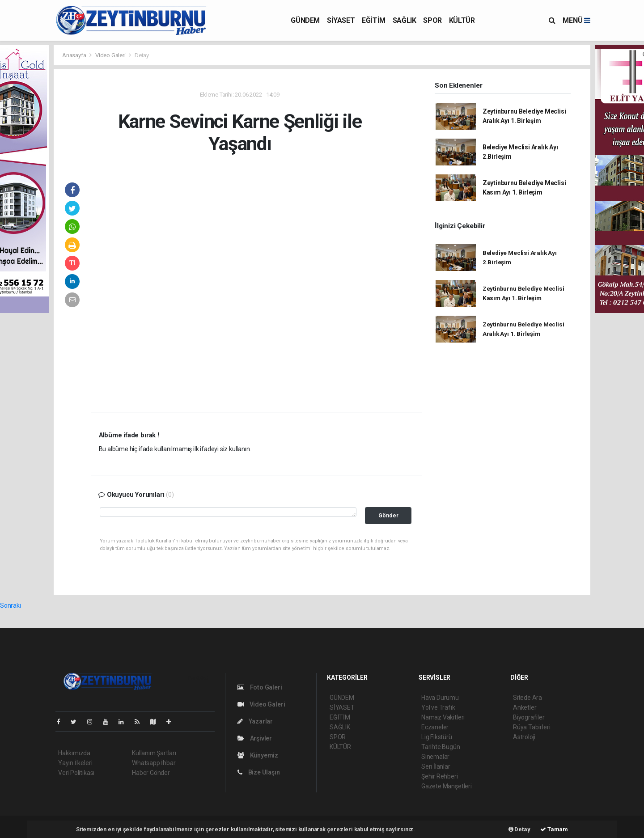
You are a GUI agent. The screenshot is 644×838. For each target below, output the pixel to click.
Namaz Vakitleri (443, 717)
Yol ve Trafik (438, 707)
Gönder (388, 515)
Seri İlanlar (436, 766)
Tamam (554, 829)
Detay (142, 55)
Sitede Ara (527, 698)
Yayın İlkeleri (75, 763)
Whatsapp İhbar (154, 763)
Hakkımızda (74, 753)
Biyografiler (529, 717)
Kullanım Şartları (154, 753)
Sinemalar (435, 757)
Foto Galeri (260, 687)
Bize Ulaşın (259, 772)
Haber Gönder (151, 773)
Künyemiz (258, 755)
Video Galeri (111, 55)
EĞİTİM (374, 20)
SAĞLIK (405, 20)
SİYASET (341, 20)
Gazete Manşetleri (447, 786)
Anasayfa (75, 55)
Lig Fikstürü (437, 737)
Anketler (525, 707)
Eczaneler (435, 727)
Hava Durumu (440, 698)
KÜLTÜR (462, 20)
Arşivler (255, 738)
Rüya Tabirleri (532, 727)
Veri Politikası (76, 773)
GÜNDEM (305, 20)
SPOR (432, 20)
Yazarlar (255, 721)
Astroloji (524, 737)
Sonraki (11, 605)
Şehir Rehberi (440, 776)
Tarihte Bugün (441, 747)
